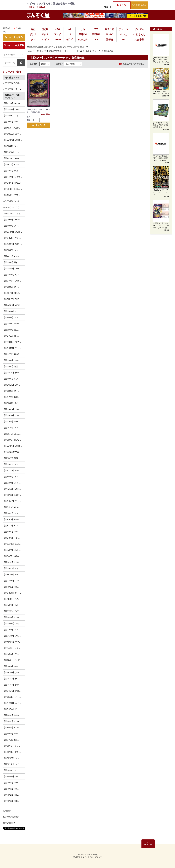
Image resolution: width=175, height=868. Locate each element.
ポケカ (33, 34)
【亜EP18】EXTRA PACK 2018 (14, 562)
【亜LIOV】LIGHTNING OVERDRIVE (14, 428)
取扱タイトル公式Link (37, 7)
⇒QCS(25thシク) (11, 201)
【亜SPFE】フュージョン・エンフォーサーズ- (14, 746)
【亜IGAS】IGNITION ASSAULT (14, 489)
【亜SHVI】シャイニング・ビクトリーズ (14, 666)
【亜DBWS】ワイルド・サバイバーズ (14, 275)
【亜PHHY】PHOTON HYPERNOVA (14, 299)
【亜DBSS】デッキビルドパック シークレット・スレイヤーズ (14, 464)
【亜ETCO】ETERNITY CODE (14, 471)
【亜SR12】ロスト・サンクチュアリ (14, 379)
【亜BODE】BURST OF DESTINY (14, 385)
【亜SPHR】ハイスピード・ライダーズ (14, 764)
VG (69, 29)
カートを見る (14, 37)
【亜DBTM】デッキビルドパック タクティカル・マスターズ (14, 348)
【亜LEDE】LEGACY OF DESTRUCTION (14, 189)
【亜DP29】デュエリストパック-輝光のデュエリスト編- (14, 171)
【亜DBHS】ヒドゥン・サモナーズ (14, 568)
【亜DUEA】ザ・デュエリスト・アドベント (14, 709)
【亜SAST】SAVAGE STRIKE (14, 556)
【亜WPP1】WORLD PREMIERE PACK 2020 (14, 446)
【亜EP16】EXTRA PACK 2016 (14, 721)
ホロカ (124, 34)
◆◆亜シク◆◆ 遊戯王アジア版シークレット (54, 51)
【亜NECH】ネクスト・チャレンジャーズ (14, 703)
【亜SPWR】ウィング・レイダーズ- (14, 758)
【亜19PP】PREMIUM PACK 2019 (14, 532)
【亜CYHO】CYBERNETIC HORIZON (14, 581)
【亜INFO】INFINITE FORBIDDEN (14, 177)
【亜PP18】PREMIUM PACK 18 (14, 789)
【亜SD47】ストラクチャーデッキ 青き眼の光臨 (14, 146)
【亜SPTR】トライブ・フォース (14, 770)
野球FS (96, 34)
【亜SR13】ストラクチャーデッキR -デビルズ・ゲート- (14, 318)
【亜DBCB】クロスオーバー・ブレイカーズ (14, 152)
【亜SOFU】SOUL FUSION (14, 575)
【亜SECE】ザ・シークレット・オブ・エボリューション (14, 697)
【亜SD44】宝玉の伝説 (14, 330)
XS (96, 40)
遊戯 (33, 29)
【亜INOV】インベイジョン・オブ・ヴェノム (14, 654)
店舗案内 (7, 811)
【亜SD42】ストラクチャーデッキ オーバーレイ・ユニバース (14, 391)
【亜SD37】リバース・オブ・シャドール (14, 477)
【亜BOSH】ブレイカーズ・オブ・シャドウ (14, 672)
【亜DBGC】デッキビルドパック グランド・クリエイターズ (14, 373)
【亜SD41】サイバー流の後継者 (14, 403)
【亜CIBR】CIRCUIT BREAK (14, 630)
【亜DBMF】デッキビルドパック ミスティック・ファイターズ (14, 501)
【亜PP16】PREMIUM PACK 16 (14, 801)
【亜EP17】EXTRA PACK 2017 (14, 617)
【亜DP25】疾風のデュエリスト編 (14, 397)
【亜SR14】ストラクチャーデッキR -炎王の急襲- (14, 226)
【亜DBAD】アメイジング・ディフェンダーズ (14, 311)
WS (96, 29)
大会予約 (139, 40)
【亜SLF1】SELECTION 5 (14, 293)
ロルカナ (83, 40)
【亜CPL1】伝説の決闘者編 (14, 740)
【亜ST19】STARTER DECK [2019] (14, 526)
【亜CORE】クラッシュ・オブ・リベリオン (14, 685)
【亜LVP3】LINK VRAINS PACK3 (14, 483)
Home (29, 51)
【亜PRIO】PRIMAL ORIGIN (14, 715)
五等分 (110, 40)
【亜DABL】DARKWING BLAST (14, 324)
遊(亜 (45, 29)
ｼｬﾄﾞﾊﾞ (69, 40)
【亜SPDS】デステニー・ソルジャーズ (14, 752)
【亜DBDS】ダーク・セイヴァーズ (14, 593)
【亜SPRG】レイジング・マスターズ (14, 776)
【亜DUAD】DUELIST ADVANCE (14, 109)
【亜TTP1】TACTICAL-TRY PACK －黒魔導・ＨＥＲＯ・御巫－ (14, 103)
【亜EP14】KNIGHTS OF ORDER (14, 734)
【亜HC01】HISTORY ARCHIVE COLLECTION (14, 354)
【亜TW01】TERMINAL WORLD (14, 195)
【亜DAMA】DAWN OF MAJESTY (14, 409)
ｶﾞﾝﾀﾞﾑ (45, 40)
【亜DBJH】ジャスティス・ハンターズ (14, 116)
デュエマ (124, 29)
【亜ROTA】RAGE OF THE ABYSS (14, 158)
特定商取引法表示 (11, 817)
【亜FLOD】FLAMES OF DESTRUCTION (14, 599)
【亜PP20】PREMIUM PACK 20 (14, 587)
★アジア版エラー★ (12, 89)
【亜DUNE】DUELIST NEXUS (14, 269)
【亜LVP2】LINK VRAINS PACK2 (14, 550)
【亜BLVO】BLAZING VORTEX (14, 440)
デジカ (45, 34)
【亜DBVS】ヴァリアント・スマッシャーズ (14, 238)
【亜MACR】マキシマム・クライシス (14, 642)
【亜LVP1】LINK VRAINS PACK (14, 605)
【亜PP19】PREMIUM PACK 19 (14, 783)
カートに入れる (39, 125)
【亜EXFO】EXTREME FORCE (14, 611)
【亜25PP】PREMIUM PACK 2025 (14, 122)
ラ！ (33, 40)
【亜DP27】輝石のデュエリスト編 (14, 336)
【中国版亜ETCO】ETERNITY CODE (14, 452)
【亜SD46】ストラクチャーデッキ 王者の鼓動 (14, 250)
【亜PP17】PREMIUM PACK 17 (14, 795)
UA (69, 34)
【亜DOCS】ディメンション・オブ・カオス (14, 679)
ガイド (108, 7)
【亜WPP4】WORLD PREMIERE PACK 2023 (14, 232)
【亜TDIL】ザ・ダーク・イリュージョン (14, 660)
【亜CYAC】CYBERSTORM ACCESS (14, 281)
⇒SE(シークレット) (12, 213)
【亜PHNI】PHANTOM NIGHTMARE (14, 220)
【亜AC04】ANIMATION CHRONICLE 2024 (14, 165)
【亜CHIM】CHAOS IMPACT (14, 507)
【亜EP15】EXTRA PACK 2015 (14, 728)
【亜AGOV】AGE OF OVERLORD (14, 244)
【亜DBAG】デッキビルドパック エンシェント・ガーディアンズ (14, 415)
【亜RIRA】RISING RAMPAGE (14, 519)
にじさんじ (139, 34)
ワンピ (57, 34)
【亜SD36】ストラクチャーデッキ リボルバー (14, 513)
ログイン (122, 5)
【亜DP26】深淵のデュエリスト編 (14, 366)
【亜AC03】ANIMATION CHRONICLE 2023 (14, 256)
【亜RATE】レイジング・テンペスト (14, 648)
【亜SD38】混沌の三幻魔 (14, 458)
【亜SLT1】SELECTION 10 (14, 434)
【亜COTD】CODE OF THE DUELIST (14, 636)
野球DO (83, 34)
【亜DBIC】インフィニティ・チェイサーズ (14, 538)
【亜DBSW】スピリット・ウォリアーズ (14, 623)
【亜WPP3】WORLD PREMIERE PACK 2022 (14, 305)
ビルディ (139, 29)
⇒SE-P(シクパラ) (11, 207)
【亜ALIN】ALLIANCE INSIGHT (14, 128)
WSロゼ (110, 29)
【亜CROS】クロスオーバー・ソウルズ (14, 691)
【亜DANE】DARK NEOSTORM (14, 544)
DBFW (57, 40)
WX (124, 40)
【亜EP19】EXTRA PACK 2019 (14, 495)
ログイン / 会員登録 (14, 45)
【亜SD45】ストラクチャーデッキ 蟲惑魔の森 (14, 287)
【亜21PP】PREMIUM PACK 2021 (14, 422)
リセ (83, 29)
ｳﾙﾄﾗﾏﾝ (110, 34)
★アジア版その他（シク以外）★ (14, 83)
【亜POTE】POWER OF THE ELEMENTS (14, 342)
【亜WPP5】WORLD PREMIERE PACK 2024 (14, 140)
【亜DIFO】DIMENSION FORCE (14, 360)
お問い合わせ (139, 5)
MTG (57, 29)
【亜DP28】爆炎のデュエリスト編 (14, 262)
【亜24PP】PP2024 (12, 183)
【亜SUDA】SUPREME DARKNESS (14, 134)
